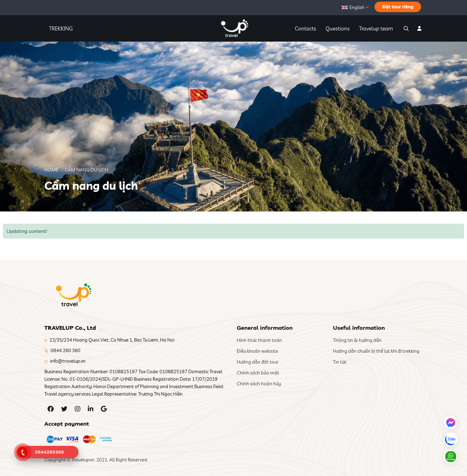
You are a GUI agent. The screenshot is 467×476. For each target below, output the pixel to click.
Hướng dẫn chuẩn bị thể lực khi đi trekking (376, 351)
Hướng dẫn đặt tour (258, 362)
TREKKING (61, 28)
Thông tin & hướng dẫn (357, 340)
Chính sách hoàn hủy (259, 384)
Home (51, 170)
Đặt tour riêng (398, 7)
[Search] (405, 29)
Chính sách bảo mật (258, 373)
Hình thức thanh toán (259, 340)
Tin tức (340, 362)
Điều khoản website (257, 351)
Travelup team (376, 28)
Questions (338, 28)
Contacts (305, 28)
